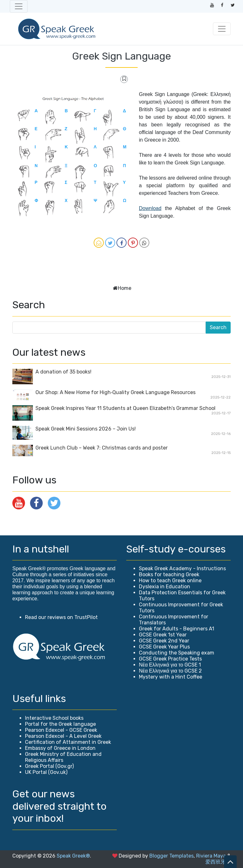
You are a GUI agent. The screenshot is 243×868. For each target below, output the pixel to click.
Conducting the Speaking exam (177, 653)
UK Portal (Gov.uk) (46, 772)
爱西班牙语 (218, 862)
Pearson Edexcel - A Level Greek (63, 736)
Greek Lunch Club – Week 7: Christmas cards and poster (102, 448)
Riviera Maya (211, 856)
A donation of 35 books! (63, 372)
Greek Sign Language (121, 56)
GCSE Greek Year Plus (164, 647)
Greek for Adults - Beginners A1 (177, 629)
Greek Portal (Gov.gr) (49, 766)
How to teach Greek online (170, 581)
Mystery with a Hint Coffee (171, 677)
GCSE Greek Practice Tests (170, 659)
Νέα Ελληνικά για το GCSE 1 (170, 665)
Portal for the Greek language (60, 724)
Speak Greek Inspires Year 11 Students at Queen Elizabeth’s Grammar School (125, 408)
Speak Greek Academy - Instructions (182, 568)
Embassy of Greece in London (60, 748)
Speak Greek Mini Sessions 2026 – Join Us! (86, 429)
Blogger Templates (171, 856)
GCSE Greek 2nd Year (164, 641)
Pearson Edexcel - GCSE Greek (61, 730)
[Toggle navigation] (19, 6)
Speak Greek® (73, 856)
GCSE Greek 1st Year (163, 635)
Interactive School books (54, 718)
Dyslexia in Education (165, 587)
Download (150, 208)
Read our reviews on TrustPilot (61, 617)
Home (125, 288)
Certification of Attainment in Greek (68, 742)
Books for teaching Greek (169, 574)
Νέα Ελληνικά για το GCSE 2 (170, 671)
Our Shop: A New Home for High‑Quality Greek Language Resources (115, 392)
